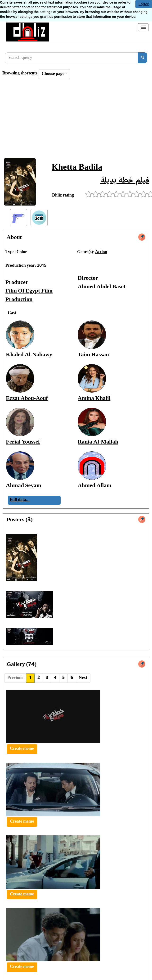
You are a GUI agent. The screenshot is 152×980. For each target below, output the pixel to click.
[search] (143, 58)
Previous (15, 678)
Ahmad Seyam (24, 486)
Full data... (20, 500)
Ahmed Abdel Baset (102, 287)
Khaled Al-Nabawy (29, 355)
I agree (144, 4)
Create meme (22, 749)
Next (83, 678)
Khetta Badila (77, 168)
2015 (42, 266)
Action (101, 252)
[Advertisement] (76, 120)
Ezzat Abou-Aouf (27, 399)
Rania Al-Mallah (98, 442)
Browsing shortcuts (20, 74)
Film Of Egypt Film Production (29, 295)
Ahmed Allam (94, 486)
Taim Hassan (93, 355)
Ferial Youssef (23, 442)
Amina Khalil (94, 399)
